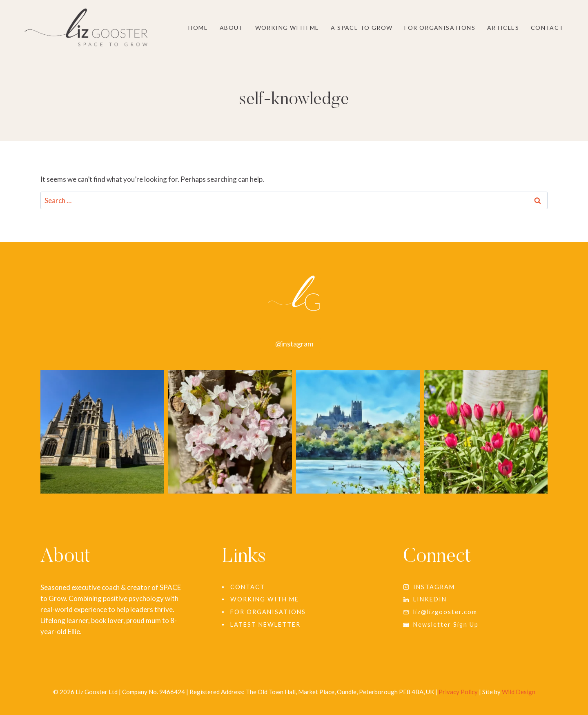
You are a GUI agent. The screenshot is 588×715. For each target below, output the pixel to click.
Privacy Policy (458, 692)
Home (198, 28)
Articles (503, 28)
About (232, 28)
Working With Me (287, 28)
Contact (547, 28)
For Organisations (440, 28)
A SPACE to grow (362, 28)
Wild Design (519, 692)
